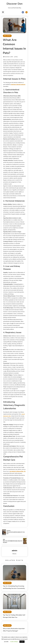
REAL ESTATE (7, 36)
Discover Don (15, 4)
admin (15, 551)
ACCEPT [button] (22, 642)
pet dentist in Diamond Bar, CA (18, 471)
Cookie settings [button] (14, 642)
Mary (16, 57)
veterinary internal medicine (18, 84)
